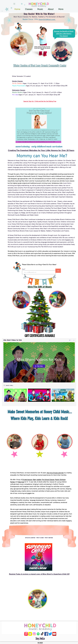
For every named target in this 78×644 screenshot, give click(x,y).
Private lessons (27, 480)
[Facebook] (46, 634)
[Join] (58, 271)
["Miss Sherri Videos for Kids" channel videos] (39, 396)
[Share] (70, 340)
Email (23, 269)
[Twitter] (50, 634)
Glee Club (21, 482)
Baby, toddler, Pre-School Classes (44, 480)
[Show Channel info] (73, 340)
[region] (44, 35)
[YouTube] (54, 634)
